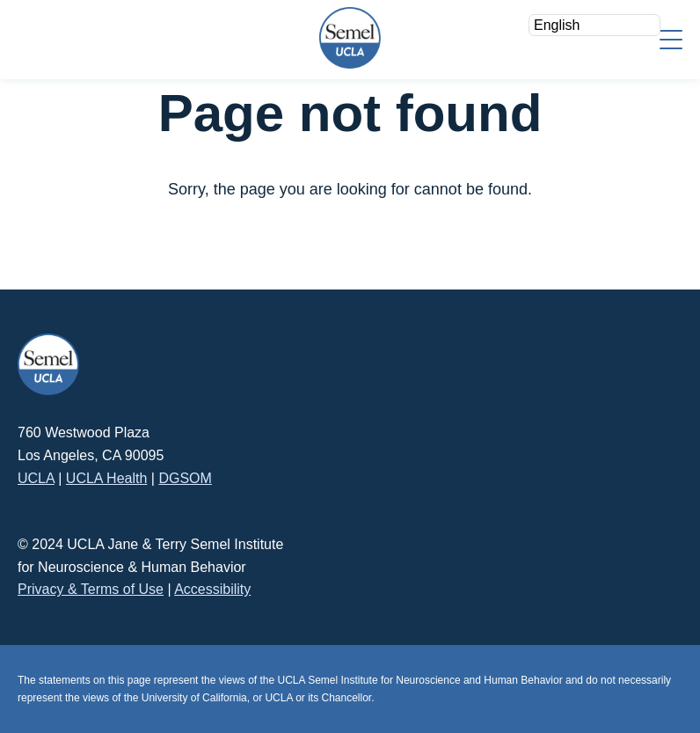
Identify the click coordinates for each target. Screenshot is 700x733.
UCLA (36, 478)
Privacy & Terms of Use (91, 589)
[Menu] (671, 38)
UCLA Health (107, 478)
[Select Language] (594, 25)
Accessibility (212, 589)
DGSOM (185, 478)
